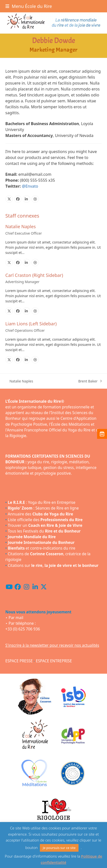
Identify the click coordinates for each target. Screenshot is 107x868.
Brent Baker (90, 381)
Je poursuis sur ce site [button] (59, 848)
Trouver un (45, 525)
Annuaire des (40, 514)
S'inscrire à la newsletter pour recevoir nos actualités (52, 645)
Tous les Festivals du (44, 531)
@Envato (30, 186)
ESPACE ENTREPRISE (54, 661)
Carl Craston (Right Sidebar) (34, 275)
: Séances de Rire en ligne (43, 508)
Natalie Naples (21, 226)
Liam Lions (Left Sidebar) (31, 324)
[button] (29, 6)
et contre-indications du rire (41, 548)
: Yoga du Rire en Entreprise (41, 502)
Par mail (16, 618)
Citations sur (53, 566)
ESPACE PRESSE (19, 661)
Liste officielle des (45, 520)
